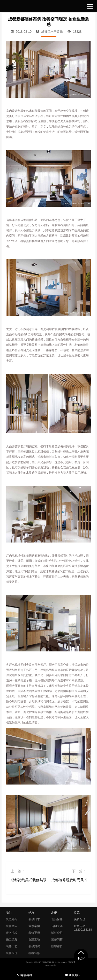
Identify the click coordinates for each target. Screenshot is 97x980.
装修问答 (57, 939)
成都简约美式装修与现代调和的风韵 (28, 880)
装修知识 (34, 946)
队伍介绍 (12, 919)
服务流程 (12, 933)
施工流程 (12, 939)
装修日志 (34, 919)
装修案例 (34, 926)
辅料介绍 (57, 933)
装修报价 (12, 953)
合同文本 (57, 926)
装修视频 (34, 933)
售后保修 (57, 919)
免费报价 (80, 919)
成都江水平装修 (52, 32)
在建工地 (34, 939)
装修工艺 (12, 946)
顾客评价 (57, 946)
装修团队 (12, 926)
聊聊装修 (34, 953)
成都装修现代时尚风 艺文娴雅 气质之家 (69, 880)
